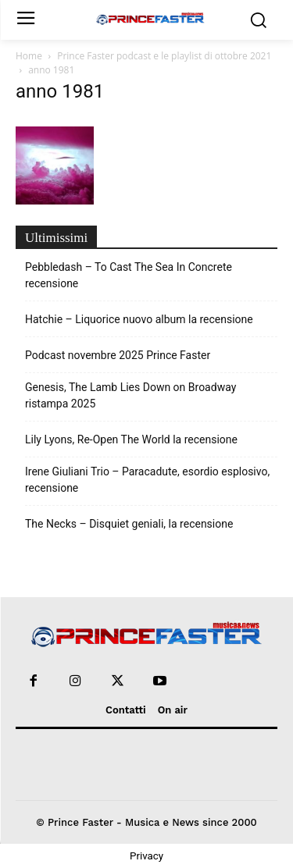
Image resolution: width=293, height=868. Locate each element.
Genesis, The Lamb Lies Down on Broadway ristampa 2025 (130, 395)
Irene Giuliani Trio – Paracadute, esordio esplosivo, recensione (147, 480)
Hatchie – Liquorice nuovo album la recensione (139, 319)
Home (29, 56)
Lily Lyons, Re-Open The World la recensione (131, 439)
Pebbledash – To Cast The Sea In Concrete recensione (129, 275)
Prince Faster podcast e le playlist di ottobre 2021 (164, 56)
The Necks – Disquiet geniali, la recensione (129, 524)
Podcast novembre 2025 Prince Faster (118, 355)
